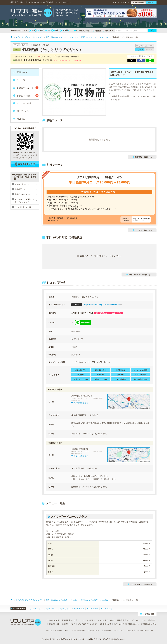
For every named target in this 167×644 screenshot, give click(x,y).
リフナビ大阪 (35, 609)
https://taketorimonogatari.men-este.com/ (97, 305)
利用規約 (130, 630)
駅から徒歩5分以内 (140, 379)
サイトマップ (119, 630)
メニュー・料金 (22, 103)
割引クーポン (21, 111)
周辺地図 (19, 119)
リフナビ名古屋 (78, 609)
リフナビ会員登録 (78, 630)
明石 (40, 30)
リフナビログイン (94, 630)
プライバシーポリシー (144, 630)
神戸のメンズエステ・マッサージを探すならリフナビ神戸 (85, 639)
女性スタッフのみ (101, 379)
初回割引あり (120, 370)
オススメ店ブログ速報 (106, 620)
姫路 (33, 30)
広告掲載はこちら (132, 624)
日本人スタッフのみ (81, 379)
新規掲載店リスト (69, 620)
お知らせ (49, 630)
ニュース (19, 80)
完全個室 (120, 375)
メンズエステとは (52, 624)
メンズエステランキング (87, 624)
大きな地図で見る (80, 403)
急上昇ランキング (69, 624)
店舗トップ (20, 72)
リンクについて (105, 624)
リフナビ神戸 (49, 609)
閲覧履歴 (97, 31)
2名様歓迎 (81, 375)
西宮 (56, 30)
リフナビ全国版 (18, 609)
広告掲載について (62, 630)
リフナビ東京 (92, 609)
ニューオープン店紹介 (87, 620)
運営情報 (107, 630)
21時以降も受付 (81, 370)
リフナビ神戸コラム (83, 31)
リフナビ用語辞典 (148, 620)
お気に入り (108, 31)
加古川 (64, 30)
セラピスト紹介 (26, 96)
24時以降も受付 (101, 370)
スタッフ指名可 (120, 379)
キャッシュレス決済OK (140, 370)
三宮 (48, 30)
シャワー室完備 (140, 375)
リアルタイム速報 (52, 620)
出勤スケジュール (26, 88)
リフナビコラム (133, 620)
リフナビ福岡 (106, 609)
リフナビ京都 (63, 609)
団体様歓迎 (101, 375)
